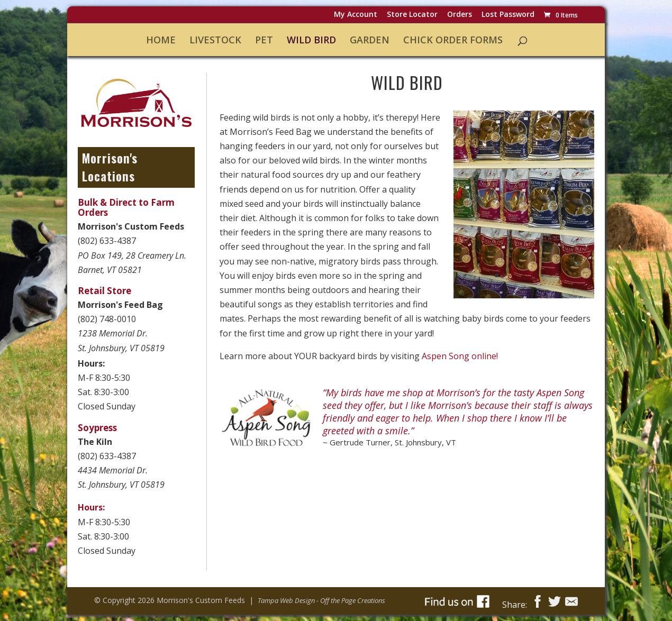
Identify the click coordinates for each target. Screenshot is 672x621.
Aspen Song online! (460, 356)
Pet (264, 40)
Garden (370, 40)
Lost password (508, 15)
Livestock (215, 40)
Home (161, 40)
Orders (460, 15)
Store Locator (412, 15)
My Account (356, 15)
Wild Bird (311, 40)
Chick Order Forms (453, 40)
